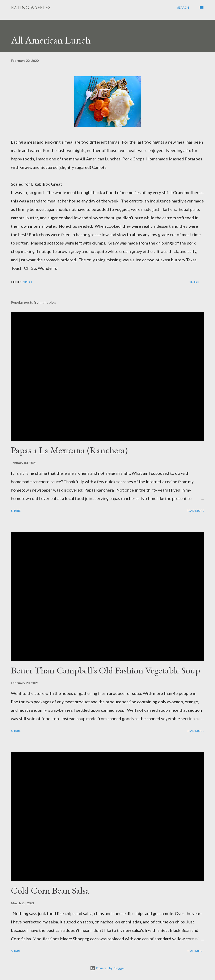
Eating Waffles (31, 7)
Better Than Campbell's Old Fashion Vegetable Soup (106, 670)
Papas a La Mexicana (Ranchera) (69, 450)
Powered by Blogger (107, 968)
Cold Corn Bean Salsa (50, 890)
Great (28, 282)
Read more (195, 511)
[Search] (183, 8)
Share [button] (194, 282)
